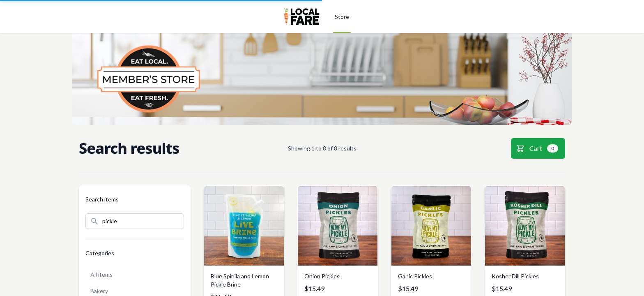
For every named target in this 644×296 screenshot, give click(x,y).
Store (342, 17)
